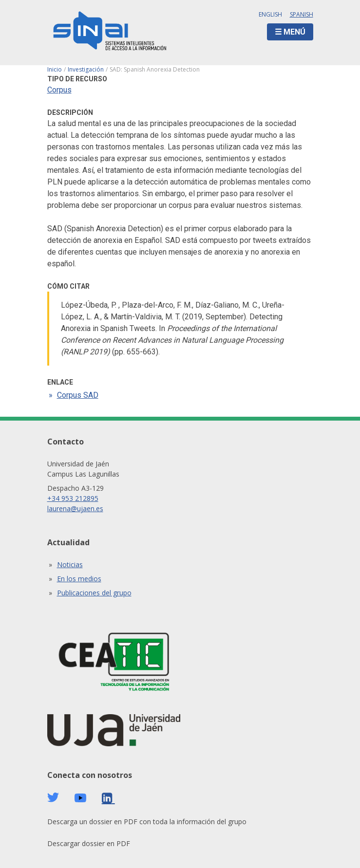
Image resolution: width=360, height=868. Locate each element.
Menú (294, 32)
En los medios (79, 579)
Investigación (86, 69)
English (270, 14)
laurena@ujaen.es (75, 508)
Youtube (80, 798)
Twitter (53, 797)
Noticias (70, 564)
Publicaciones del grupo (94, 593)
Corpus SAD (78, 395)
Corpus (59, 90)
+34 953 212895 (73, 498)
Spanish (302, 14)
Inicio (55, 69)
